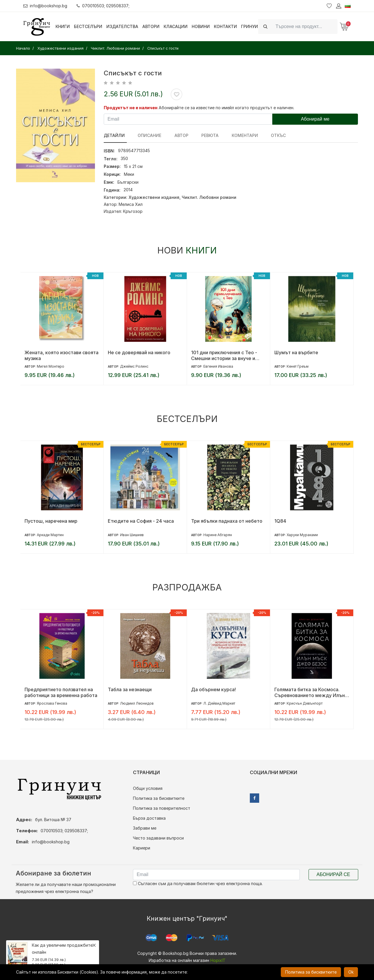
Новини (201, 26)
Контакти (225, 26)
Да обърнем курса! (213, 689)
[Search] (305, 26)
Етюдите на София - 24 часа (141, 521)
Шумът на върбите (296, 352)
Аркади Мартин (50, 535)
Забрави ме (145, 828)
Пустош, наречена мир (51, 521)
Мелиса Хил (131, 204)
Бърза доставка (149, 818)
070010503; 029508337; (103, 6)
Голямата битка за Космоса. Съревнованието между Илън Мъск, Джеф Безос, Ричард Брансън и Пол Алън (310, 692)
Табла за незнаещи (130, 689)
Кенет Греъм (298, 366)
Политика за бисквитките (159, 798)
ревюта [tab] (204, 135)
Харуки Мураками (302, 535)
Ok (351, 972)
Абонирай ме (315, 119)
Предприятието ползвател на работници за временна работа (61, 692)
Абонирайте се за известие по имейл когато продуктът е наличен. (226, 108)
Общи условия (148, 788)
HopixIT (218, 960)
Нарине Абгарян (218, 535)
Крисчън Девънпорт (305, 703)
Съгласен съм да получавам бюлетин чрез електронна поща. (198, 883)
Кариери (142, 848)
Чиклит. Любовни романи (209, 197)
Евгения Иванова (218, 366)
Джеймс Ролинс (134, 366)
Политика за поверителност (162, 808)
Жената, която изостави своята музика (62, 355)
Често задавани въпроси (158, 838)
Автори (151, 26)
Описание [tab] (148, 135)
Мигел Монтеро (51, 366)
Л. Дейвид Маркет (219, 703)
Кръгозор (133, 211)
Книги (63, 26)
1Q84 (280, 521)
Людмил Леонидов (137, 703)
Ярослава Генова (52, 703)
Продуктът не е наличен (131, 108)
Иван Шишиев (132, 535)
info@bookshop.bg (45, 6)
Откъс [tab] (269, 135)
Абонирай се (333, 874)
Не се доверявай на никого (139, 352)
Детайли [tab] (114, 135)
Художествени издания (154, 197)
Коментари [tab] (237, 135)
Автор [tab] (178, 135)
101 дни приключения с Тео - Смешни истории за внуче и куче (224, 355)
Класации (176, 26)
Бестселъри (88, 26)
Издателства (122, 26)
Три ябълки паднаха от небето (227, 521)
